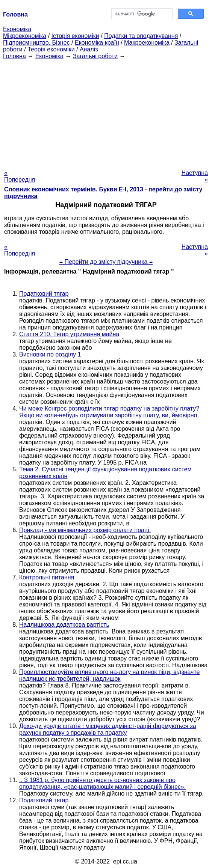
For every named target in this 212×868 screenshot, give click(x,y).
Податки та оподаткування (141, 36)
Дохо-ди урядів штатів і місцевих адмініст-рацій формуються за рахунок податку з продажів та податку (108, 729)
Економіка (17, 29)
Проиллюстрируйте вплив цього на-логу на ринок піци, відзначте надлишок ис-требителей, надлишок (109, 675)
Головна (14, 56)
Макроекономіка (147, 43)
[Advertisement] (106, 112)
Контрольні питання (47, 577)
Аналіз (89, 49)
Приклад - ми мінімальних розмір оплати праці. (85, 530)
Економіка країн (97, 43)
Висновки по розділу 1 (50, 354)
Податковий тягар (44, 294)
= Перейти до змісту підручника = (106, 262)
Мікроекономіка (25, 36)
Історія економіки (75, 36)
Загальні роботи (95, 56)
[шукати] (141, 14)
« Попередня (20, 176)
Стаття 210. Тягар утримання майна (69, 334)
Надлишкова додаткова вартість (64, 625)
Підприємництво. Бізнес (36, 43)
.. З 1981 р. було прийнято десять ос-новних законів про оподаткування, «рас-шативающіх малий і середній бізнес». (102, 783)
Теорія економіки (51, 49)
